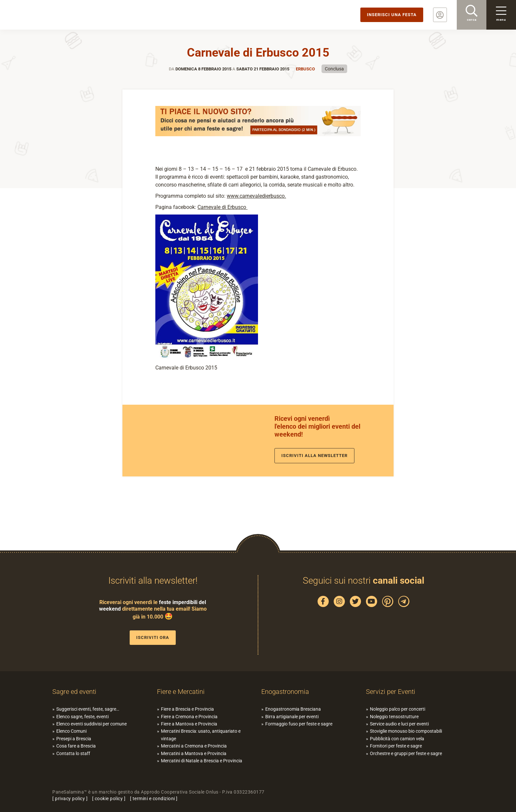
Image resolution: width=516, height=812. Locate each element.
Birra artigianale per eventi (292, 717)
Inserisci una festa (392, 15)
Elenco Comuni (71, 731)
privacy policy (70, 799)
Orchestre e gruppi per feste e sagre (406, 753)
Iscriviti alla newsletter (314, 456)
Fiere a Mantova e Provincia (189, 724)
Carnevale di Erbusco (222, 207)
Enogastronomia (285, 692)
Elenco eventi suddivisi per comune (91, 724)
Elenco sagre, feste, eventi (82, 717)
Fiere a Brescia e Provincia (187, 709)
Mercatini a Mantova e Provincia (194, 753)
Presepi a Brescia (74, 739)
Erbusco (305, 69)
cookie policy (109, 799)
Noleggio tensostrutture (394, 717)
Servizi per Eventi (391, 692)
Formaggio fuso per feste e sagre (299, 724)
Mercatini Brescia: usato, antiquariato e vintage (201, 735)
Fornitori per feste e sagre (396, 746)
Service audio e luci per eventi (399, 724)
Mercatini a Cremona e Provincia (194, 746)
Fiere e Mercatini (181, 692)
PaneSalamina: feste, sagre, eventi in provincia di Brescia (51, 15)
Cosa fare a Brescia (76, 746)
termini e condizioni (154, 799)
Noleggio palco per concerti (398, 709)
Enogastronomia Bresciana (293, 709)
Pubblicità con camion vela (397, 739)
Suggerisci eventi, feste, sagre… (88, 709)
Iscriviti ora (153, 637)
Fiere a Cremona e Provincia (189, 717)
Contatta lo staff (73, 753)
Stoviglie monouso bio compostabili (406, 731)
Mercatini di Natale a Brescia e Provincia (202, 761)
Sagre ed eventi (74, 692)
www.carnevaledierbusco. (256, 196)
